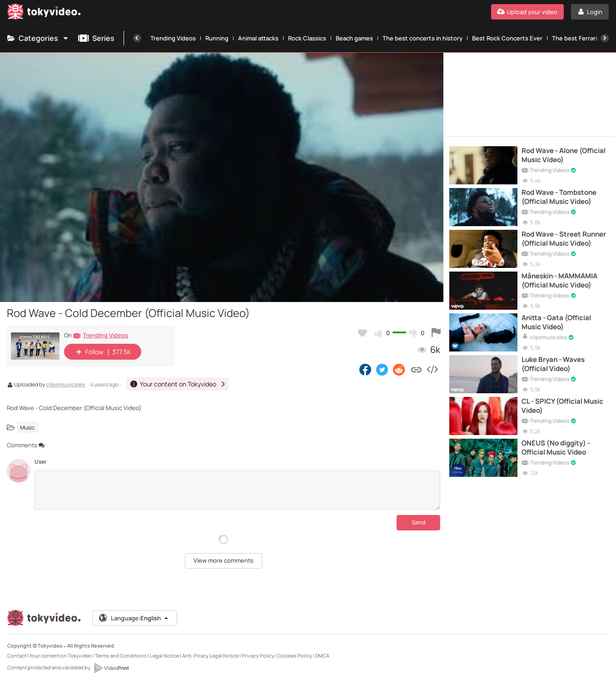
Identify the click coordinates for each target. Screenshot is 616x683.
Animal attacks (258, 38)
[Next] (605, 38)
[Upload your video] (527, 12)
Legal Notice (164, 656)
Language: (134, 618)
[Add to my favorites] (363, 333)
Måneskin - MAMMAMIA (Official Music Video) (559, 281)
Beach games (354, 38)
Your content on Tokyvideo (61, 656)
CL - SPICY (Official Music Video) (562, 406)
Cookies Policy (295, 656)
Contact (17, 656)
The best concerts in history (422, 38)
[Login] (590, 12)
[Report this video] (436, 333)
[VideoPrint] (111, 668)
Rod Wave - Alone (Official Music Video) (564, 155)
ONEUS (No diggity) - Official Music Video (556, 448)
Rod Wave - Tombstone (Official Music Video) (559, 197)
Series (96, 38)
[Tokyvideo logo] (44, 13)
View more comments (224, 560)
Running (217, 38)
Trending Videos (173, 38)
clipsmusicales (66, 385)
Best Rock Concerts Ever (507, 38)
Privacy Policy (258, 656)
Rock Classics (307, 38)
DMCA (322, 656)
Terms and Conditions (121, 656)
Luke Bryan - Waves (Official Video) (553, 364)
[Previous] (137, 38)
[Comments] (237, 490)
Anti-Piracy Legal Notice (210, 656)
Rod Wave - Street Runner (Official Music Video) (564, 239)
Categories (38, 38)
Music (27, 428)
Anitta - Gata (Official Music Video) (556, 322)
